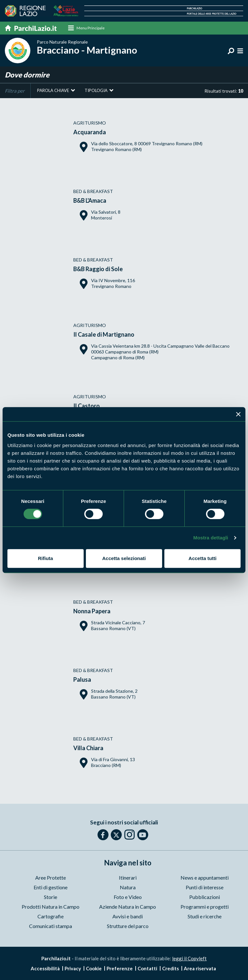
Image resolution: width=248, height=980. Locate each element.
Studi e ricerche (205, 916)
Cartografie (51, 916)
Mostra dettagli (211, 538)
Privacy (73, 968)
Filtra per (15, 91)
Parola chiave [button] (53, 90)
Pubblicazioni (205, 897)
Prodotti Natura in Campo (51, 907)
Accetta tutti (203, 558)
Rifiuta (45, 558)
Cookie (94, 968)
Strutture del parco (128, 926)
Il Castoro (87, 406)
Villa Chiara (88, 748)
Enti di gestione (51, 887)
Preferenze (120, 968)
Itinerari (128, 878)
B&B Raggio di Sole (98, 269)
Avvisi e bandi (128, 916)
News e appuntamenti (205, 878)
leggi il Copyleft (189, 958)
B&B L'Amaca (90, 200)
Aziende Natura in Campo (128, 907)
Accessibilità (45, 968)
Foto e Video (128, 897)
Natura (128, 887)
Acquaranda (90, 132)
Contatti (147, 968)
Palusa (82, 679)
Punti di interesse (205, 887)
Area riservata (200, 968)
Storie (51, 897)
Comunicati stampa (51, 926)
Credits (170, 968)
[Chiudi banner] (238, 414)
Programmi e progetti (205, 907)
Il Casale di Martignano (104, 334)
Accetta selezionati (124, 558)
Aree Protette (51, 878)
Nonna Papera (92, 611)
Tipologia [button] (96, 90)
